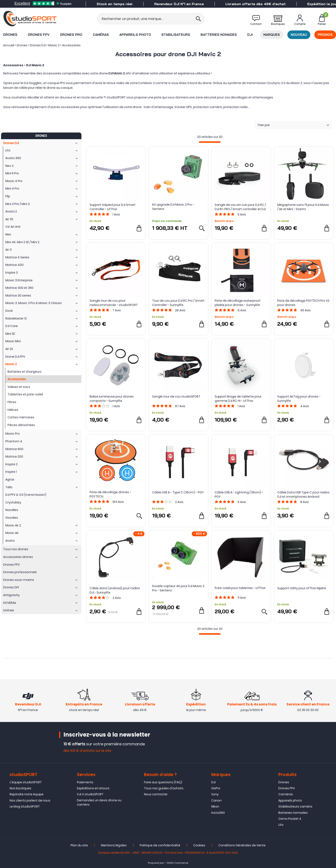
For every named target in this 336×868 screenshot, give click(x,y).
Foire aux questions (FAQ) (163, 782)
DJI (250, 35)
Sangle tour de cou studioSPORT (176, 396)
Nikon (215, 806)
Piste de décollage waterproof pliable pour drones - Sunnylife (238, 303)
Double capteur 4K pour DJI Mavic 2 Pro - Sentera (178, 588)
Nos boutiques (20, 788)
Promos (325, 35)
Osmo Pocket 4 (290, 819)
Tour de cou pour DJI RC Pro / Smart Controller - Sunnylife (178, 303)
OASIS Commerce (177, 863)
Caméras (101, 35)
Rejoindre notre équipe (27, 794)
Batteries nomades (219, 35)
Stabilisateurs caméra (295, 806)
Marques (272, 35)
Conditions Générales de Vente (242, 845)
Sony (215, 794)
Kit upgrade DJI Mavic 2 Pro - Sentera (173, 207)
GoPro (216, 788)
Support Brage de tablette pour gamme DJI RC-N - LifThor (238, 399)
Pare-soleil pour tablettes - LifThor (240, 588)
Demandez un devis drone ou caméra (99, 802)
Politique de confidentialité (160, 845)
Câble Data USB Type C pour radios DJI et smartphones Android (303, 494)
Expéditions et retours (93, 788)
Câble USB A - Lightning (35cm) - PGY (239, 494)
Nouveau (299, 35)
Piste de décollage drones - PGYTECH (110, 494)
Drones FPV (39, 35)
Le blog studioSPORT (25, 806)
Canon (216, 800)
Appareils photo (135, 35)
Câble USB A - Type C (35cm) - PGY (178, 492)
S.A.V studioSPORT (90, 794)
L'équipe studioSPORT (26, 782)
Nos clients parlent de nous (30, 800)
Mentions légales (114, 845)
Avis (116, 214)
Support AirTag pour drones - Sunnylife (299, 399)
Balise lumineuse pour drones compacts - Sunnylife (112, 399)
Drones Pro (71, 35)
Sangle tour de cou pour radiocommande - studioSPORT (114, 303)
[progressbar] (210, 142)
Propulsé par (156, 863)
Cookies (199, 845)
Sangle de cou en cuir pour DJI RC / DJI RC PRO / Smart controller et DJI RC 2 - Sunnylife (240, 207)
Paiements (85, 782)
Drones (10, 35)
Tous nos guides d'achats (164, 788)
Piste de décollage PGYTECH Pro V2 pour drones (303, 303)
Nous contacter (156, 794)
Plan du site (79, 845)
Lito (281, 825)
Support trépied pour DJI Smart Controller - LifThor (112, 207)
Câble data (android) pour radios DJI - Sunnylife (115, 590)
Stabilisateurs (176, 35)
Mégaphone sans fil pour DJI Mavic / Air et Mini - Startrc (303, 207)
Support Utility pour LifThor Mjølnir (302, 588)
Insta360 (218, 813)
